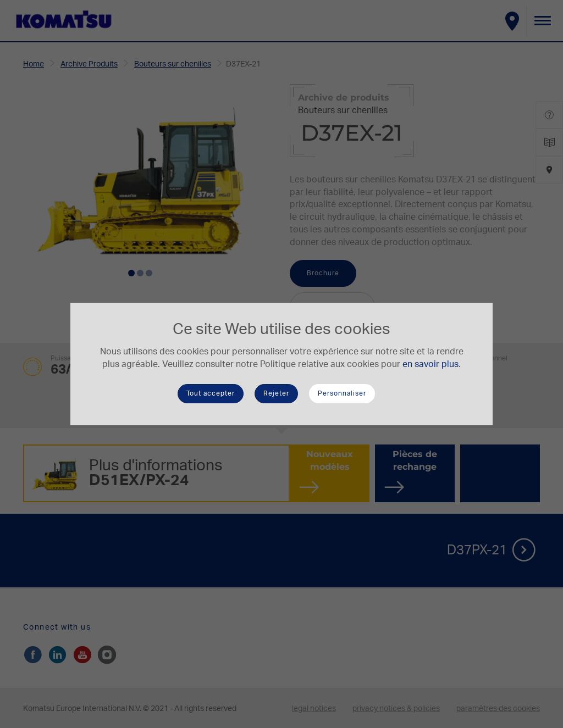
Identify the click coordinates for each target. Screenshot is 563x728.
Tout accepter (211, 393)
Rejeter (276, 393)
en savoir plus (430, 364)
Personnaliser (342, 393)
